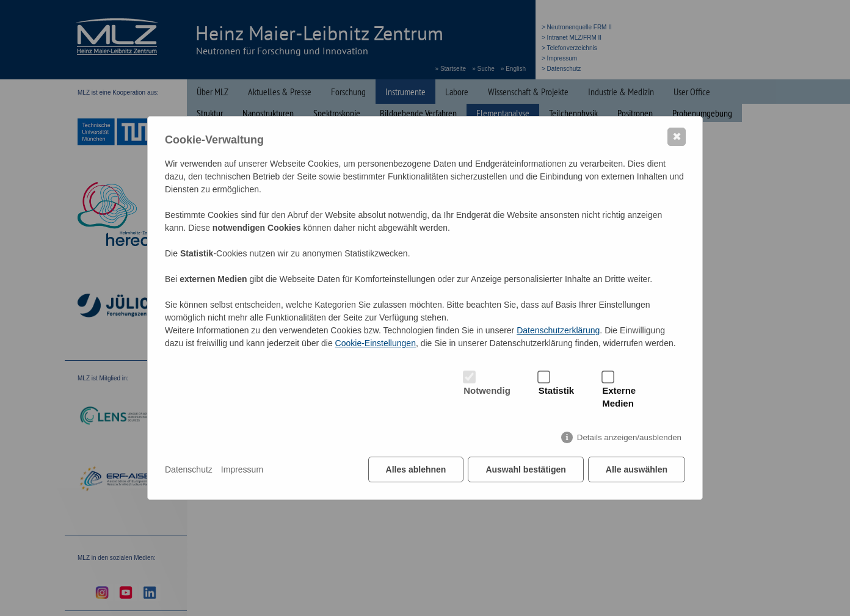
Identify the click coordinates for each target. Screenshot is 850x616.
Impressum (242, 469)
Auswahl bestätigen (525, 469)
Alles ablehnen (416, 469)
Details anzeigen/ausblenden (629, 437)
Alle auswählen (637, 469)
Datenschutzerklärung (558, 330)
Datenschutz (189, 469)
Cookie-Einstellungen (376, 343)
